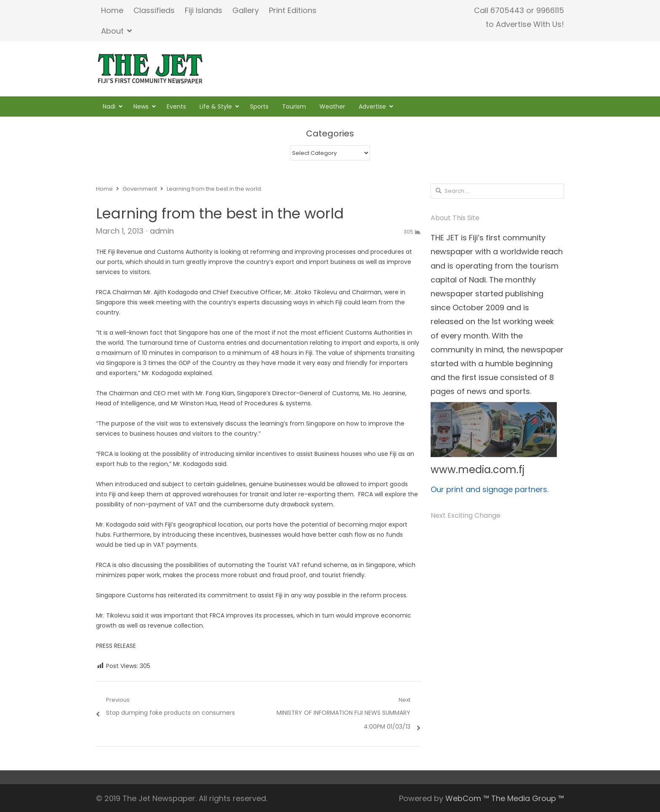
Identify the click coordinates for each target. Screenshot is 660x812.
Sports (259, 106)
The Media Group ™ (528, 798)
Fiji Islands (204, 10)
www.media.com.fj (478, 470)
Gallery (246, 10)
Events (176, 106)
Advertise (372, 106)
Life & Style (216, 106)
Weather (332, 106)
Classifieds (154, 10)
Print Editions (293, 10)
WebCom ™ (467, 798)
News (141, 106)
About (112, 31)
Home (112, 10)
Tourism (294, 106)
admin (162, 231)
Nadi (109, 106)
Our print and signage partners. (490, 489)
